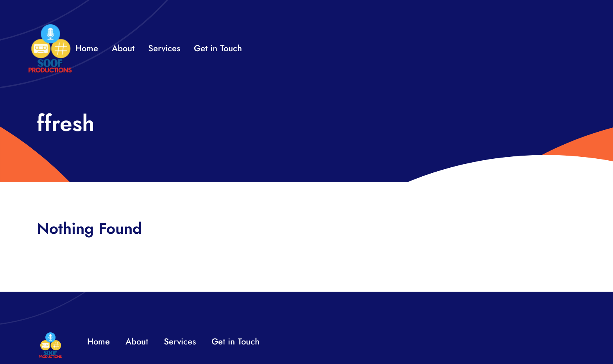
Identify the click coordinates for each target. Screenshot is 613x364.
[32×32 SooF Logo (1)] (50, 27)
